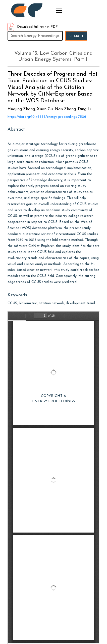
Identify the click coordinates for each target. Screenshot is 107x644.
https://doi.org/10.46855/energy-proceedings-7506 (47, 117)
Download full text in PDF (33, 27)
